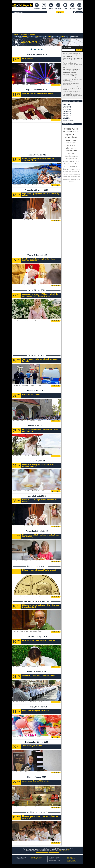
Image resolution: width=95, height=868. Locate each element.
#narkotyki (65, 177)
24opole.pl (16, 34)
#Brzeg (75, 174)
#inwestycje (77, 179)
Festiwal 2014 (67, 108)
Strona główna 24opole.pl (36, 857)
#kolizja (68, 159)
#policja (68, 129)
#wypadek (68, 132)
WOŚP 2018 (66, 119)
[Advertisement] (47, 23)
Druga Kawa (66, 104)
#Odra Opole (68, 167)
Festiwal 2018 (67, 115)
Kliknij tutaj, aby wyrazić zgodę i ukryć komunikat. (47, 852)
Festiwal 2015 (67, 110)
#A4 (69, 177)
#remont (76, 167)
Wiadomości (24, 34)
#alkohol (74, 159)
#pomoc (78, 169)
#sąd (79, 174)
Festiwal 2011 (67, 106)
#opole (68, 134)
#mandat (71, 182)
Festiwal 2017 (67, 113)
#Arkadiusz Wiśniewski (73, 172)
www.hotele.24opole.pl (36, 859)
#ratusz (72, 161)
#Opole (75, 129)
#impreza (72, 179)
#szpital (65, 174)
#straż (70, 164)
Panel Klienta (69, 857)
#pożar (75, 140)
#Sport (74, 134)
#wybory (75, 164)
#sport (68, 137)
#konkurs (65, 169)
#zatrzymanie (71, 143)
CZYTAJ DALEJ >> (56, 85)
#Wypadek (70, 174)
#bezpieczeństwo (71, 156)
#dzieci (72, 177)
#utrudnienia (66, 179)
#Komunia (33, 34)
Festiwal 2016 (67, 112)
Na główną (66, 117)
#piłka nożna (72, 169)
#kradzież (66, 161)
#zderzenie (71, 146)
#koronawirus (71, 148)
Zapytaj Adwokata (68, 121)
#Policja (76, 132)
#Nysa (65, 172)
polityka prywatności (64, 851)
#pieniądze (77, 177)
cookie (69, 849)
